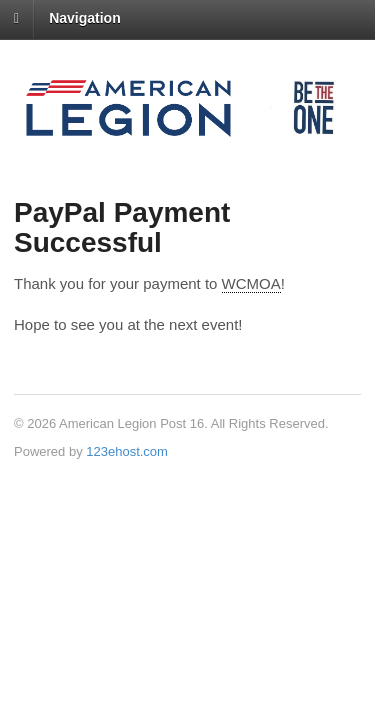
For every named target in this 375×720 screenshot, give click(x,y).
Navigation (85, 18)
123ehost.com (127, 451)
